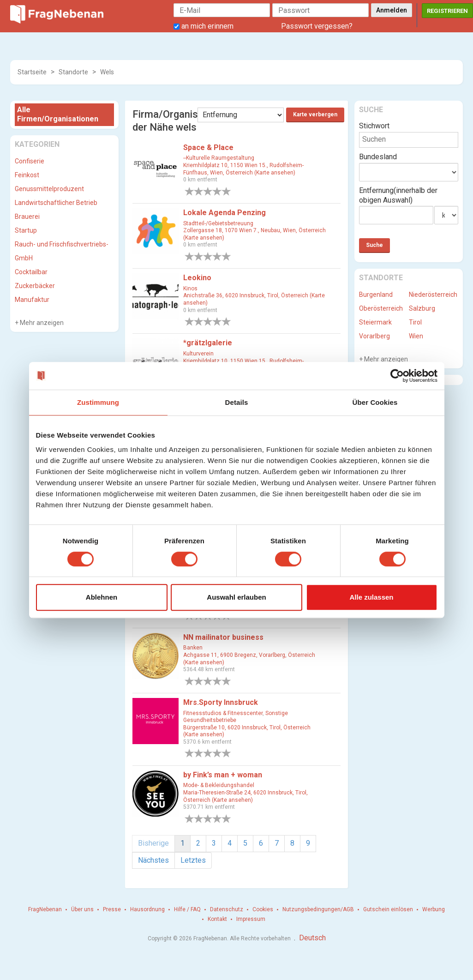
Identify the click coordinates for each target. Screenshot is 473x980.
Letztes (193, 860)
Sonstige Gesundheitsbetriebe (236, 717)
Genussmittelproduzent (49, 189)
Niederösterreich (433, 295)
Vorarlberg (374, 336)
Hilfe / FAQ (187, 909)
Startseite (32, 72)
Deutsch (312, 938)
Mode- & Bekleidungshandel (219, 785)
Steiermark (375, 322)
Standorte (73, 72)
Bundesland (378, 157)
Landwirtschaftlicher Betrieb (56, 203)
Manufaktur (32, 300)
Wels (107, 72)
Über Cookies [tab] (375, 402)
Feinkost (27, 175)
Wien (416, 336)
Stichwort (374, 126)
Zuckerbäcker (35, 286)
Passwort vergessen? (317, 26)
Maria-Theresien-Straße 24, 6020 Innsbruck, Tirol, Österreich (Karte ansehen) (245, 796)
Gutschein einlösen (388, 909)
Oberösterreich (381, 308)
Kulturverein (198, 354)
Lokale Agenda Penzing (225, 213)
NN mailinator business (223, 637)
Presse (112, 909)
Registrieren (447, 11)
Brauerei (27, 216)
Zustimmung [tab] (98, 402)
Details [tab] (237, 402)
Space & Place (208, 147)
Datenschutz (227, 909)
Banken (193, 648)
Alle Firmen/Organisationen (58, 114)
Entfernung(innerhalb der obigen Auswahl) (398, 195)
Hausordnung (147, 909)
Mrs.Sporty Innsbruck (221, 702)
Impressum (251, 919)
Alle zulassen (371, 597)
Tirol (415, 322)
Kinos (190, 289)
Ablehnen (102, 597)
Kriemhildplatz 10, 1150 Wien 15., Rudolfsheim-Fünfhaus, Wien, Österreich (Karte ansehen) (243, 169)
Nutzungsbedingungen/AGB (318, 909)
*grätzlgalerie (208, 343)
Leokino (197, 278)
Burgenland (376, 295)
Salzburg (422, 308)
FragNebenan (45, 909)
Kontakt (217, 919)
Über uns (82, 909)
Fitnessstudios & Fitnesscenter (223, 713)
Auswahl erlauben (236, 597)
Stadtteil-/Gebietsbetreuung (218, 223)
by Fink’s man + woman (223, 775)
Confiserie (30, 161)
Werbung (434, 909)
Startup (26, 230)
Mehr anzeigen (41, 323)
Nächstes (153, 860)
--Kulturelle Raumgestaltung (219, 158)
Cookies (263, 909)
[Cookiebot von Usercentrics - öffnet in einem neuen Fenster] (397, 376)
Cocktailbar (31, 272)
